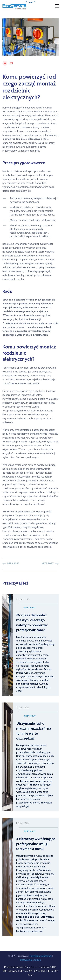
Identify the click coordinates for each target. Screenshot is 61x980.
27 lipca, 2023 (23, 599)
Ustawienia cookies (30, 960)
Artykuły (30, 608)
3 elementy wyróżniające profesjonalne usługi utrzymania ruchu (36, 844)
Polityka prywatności (41, 956)
